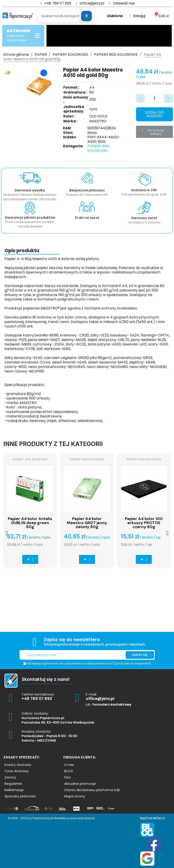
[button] (154, 114)
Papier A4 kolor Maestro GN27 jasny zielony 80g (87, 523)
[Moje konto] (137, 16)
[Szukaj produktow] (66, 16)
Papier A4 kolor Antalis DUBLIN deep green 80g (30, 523)
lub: (109, 704)
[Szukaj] (86, 16)
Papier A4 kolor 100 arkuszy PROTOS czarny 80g (144, 523)
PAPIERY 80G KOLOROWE (99, 148)
